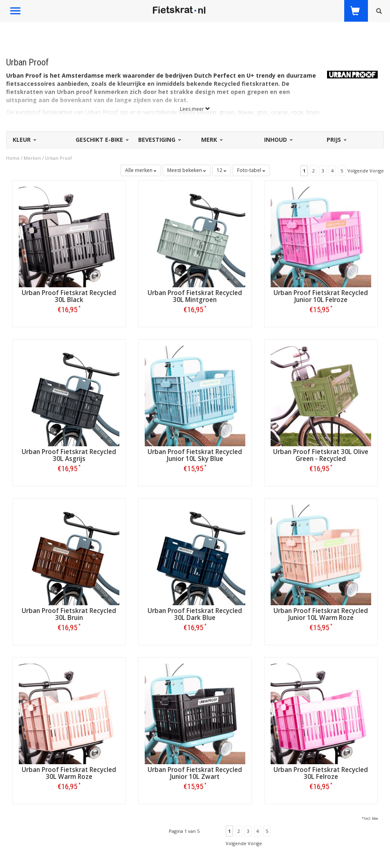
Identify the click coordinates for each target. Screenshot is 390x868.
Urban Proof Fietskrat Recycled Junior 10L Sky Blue (195, 455)
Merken (32, 158)
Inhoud (278, 140)
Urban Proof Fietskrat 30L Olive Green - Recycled (321, 455)
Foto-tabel (251, 170)
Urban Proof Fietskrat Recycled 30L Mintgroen (195, 296)
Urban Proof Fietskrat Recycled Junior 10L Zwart (195, 773)
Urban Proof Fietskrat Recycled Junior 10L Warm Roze (321, 614)
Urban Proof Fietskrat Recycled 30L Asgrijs (69, 455)
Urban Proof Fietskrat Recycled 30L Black (69, 296)
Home (13, 158)
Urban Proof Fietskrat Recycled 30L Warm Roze (69, 773)
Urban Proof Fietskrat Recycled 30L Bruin (69, 614)
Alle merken (141, 170)
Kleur (24, 140)
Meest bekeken (187, 170)
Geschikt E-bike (102, 140)
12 (222, 170)
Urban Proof (58, 158)
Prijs (336, 140)
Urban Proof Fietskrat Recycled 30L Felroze (321, 773)
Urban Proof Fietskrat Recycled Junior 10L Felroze (321, 296)
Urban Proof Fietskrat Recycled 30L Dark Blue (195, 614)
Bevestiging (159, 140)
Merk (211, 140)
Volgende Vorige (366, 171)
